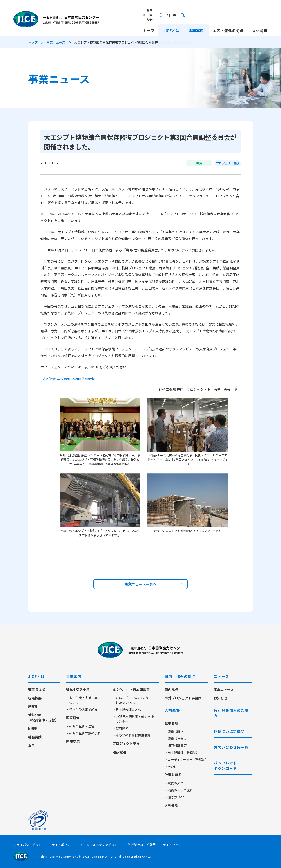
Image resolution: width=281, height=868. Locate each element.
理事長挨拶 (37, 690)
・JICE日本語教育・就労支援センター (133, 719)
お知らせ (221, 698)
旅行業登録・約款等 (142, 845)
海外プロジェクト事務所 (183, 698)
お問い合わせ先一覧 (231, 747)
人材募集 (260, 22)
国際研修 (73, 718)
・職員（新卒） (176, 732)
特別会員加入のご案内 (231, 713)
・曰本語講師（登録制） (182, 752)
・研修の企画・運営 (80, 726)
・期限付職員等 (176, 746)
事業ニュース (56, 42)
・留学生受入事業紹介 (82, 709)
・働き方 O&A (174, 797)
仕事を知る (173, 775)
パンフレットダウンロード (225, 766)
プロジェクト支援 (126, 743)
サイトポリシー (63, 845)
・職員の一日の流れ (179, 790)
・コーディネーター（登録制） (186, 759)
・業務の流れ (174, 783)
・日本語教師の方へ (127, 709)
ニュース (221, 676)
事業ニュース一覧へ (141, 584)
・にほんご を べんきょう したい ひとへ (131, 700)
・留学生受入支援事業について (83, 700)
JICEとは (171, 22)
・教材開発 (120, 728)
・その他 (171, 766)
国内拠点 (171, 690)
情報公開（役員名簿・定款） (43, 717)
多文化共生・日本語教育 (131, 690)
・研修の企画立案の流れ (83, 733)
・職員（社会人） (177, 739)
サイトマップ (172, 845)
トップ (148, 22)
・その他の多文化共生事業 (132, 735)
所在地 (33, 706)
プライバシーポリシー (29, 845)
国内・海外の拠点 (228, 22)
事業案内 (196, 22)
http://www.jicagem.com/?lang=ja (68, 378)
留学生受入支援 (78, 690)
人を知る (171, 805)
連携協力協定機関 (229, 731)
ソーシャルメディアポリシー (101, 845)
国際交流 (73, 741)
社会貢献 (35, 737)
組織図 (33, 728)
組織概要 (35, 698)
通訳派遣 (119, 752)
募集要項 (171, 723)
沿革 (31, 745)
